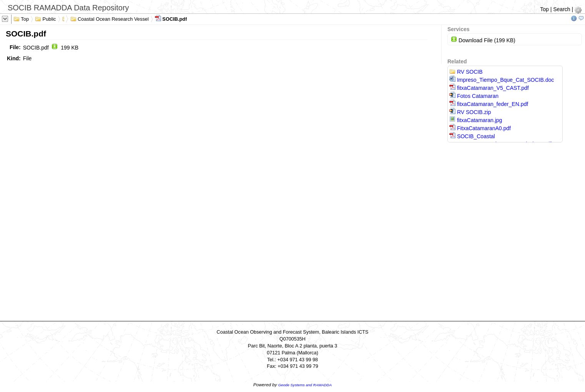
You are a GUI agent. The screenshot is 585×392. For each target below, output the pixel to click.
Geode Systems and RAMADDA (305, 385)
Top (544, 9)
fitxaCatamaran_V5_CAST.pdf (489, 88)
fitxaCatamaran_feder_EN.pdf (489, 104)
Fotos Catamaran (474, 96)
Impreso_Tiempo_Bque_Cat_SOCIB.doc (502, 80)
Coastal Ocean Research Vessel (110, 18)
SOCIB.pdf (171, 18)
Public (46, 18)
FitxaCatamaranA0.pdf (480, 128)
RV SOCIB (466, 72)
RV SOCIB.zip (470, 112)
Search (562, 9)
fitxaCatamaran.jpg (476, 120)
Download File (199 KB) (483, 40)
